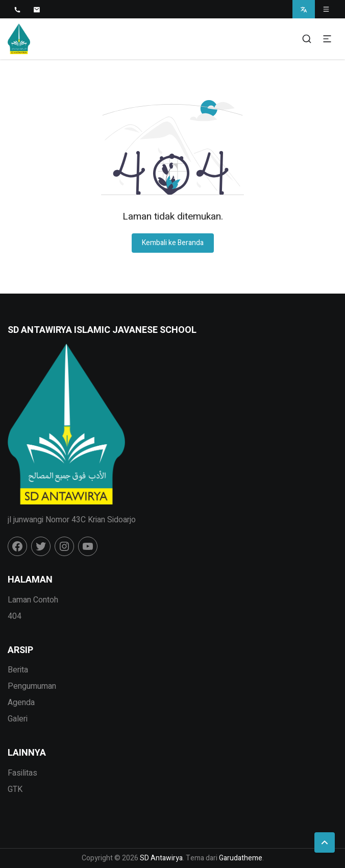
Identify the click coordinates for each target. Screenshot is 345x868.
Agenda (21, 703)
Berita (18, 670)
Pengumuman (32, 686)
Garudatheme (241, 858)
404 (15, 616)
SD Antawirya (161, 858)
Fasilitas (22, 773)
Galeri (18, 719)
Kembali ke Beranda (173, 243)
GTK (15, 789)
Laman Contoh (33, 600)
